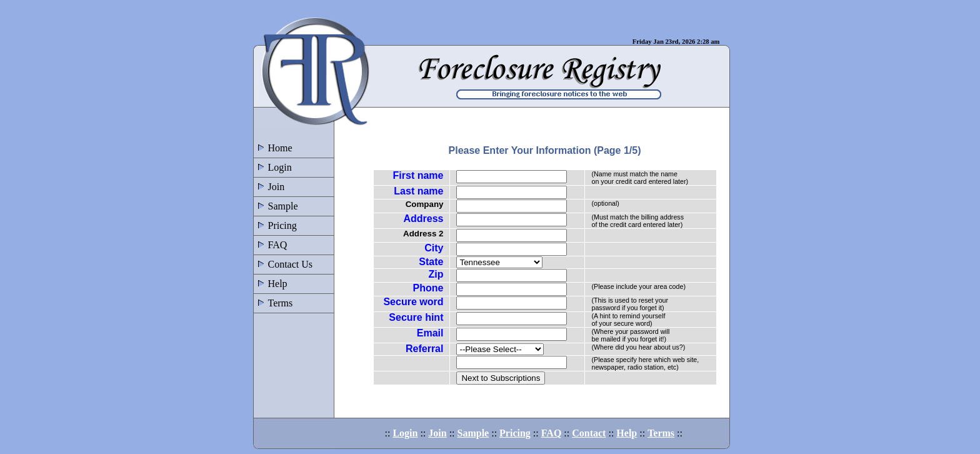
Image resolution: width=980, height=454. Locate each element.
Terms (273, 303)
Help (271, 284)
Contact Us (283, 264)
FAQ (271, 245)
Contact (589, 433)
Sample (276, 206)
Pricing (275, 225)
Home (273, 148)
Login (273, 167)
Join (269, 187)
